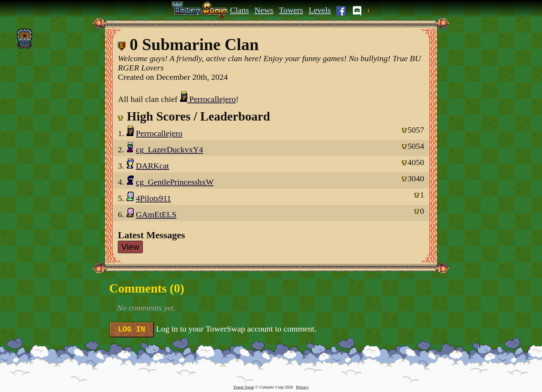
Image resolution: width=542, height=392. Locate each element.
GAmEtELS (156, 214)
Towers (291, 10)
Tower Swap (244, 387)
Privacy (302, 387)
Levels (320, 10)
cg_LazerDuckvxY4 (170, 150)
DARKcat (152, 166)
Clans (239, 10)
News (264, 10)
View (130, 247)
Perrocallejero (208, 99)
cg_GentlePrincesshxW (175, 182)
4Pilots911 (153, 198)
